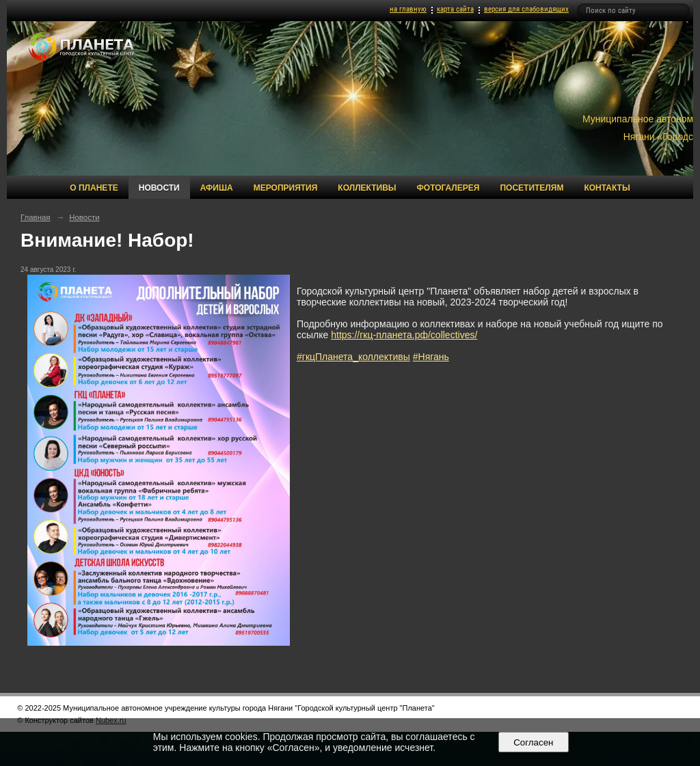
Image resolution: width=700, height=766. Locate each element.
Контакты (607, 188)
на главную (408, 9)
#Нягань (431, 357)
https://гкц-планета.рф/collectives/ (404, 335)
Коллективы (367, 188)
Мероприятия (286, 188)
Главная (36, 217)
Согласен (534, 742)
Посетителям (531, 188)
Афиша (217, 188)
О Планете (94, 188)
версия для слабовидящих (526, 9)
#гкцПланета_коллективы (353, 357)
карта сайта (455, 9)
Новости (159, 188)
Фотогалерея (448, 188)
